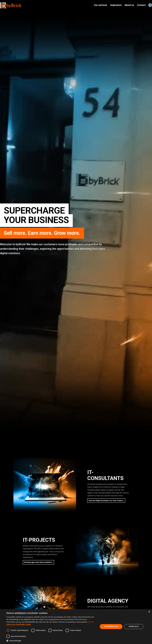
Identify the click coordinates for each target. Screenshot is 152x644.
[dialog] (76, 627)
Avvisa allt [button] (134, 626)
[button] (51, 625)
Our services (101, 5)
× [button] (149, 612)
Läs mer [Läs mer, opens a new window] (91, 622)
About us (129, 5)
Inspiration (116, 5)
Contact (141, 5)
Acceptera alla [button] (111, 626)
